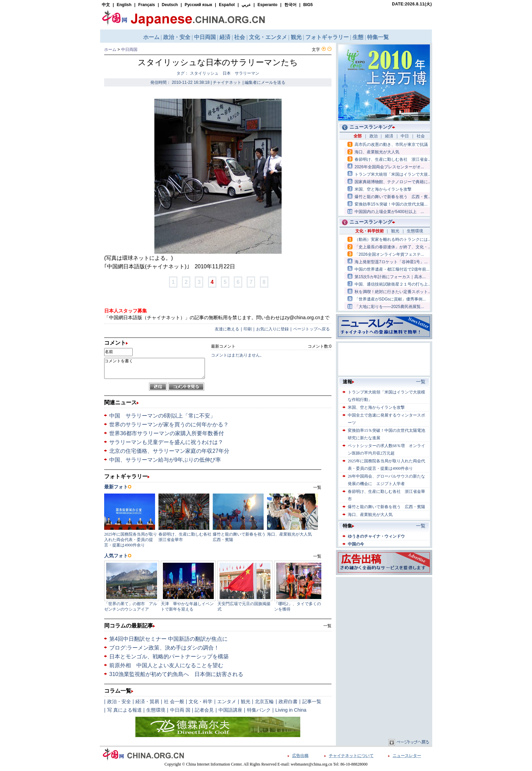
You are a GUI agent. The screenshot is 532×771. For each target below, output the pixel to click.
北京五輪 (264, 701)
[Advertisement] (384, 621)
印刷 (248, 329)
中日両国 (129, 50)
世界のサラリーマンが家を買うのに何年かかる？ (169, 425)
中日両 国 (180, 710)
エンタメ (227, 701)
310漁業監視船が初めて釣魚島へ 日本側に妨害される (176, 674)
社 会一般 (174, 701)
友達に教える (227, 329)
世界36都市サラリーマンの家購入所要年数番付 (167, 433)
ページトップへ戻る (311, 329)
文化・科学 (201, 701)
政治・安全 (119, 701)
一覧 (327, 626)
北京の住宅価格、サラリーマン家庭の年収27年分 (169, 451)
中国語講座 (230, 710)
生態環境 (156, 710)
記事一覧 (312, 701)
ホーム (110, 50)
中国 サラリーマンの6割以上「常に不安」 (162, 416)
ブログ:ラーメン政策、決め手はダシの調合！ (164, 648)
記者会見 (204, 710)
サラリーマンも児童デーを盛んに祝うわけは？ (166, 442)
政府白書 (288, 701)
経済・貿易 (147, 701)
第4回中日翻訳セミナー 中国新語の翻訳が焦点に (168, 639)
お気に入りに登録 (272, 329)
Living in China (291, 710)
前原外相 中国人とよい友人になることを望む (166, 665)
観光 (246, 701)
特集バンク (259, 710)
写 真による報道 (125, 710)
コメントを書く (155, 368)
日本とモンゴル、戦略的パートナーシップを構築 (169, 657)
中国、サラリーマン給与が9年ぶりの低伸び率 (165, 460)
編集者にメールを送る (265, 82)
